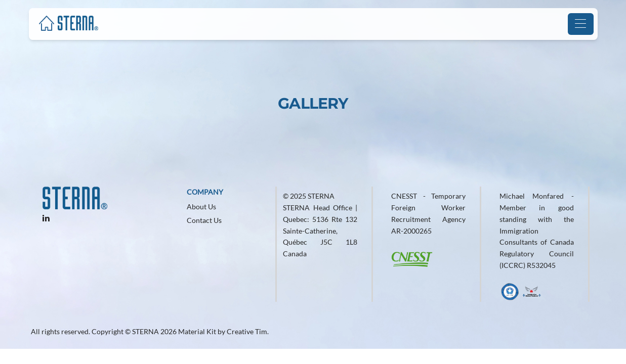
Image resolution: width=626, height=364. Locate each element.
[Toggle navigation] (581, 24)
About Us (201, 207)
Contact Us (204, 220)
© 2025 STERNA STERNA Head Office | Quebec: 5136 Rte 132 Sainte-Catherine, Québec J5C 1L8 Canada (320, 225)
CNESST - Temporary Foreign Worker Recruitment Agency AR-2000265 (428, 213)
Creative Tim (247, 331)
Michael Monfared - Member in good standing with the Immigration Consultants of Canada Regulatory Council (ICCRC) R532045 (537, 231)
